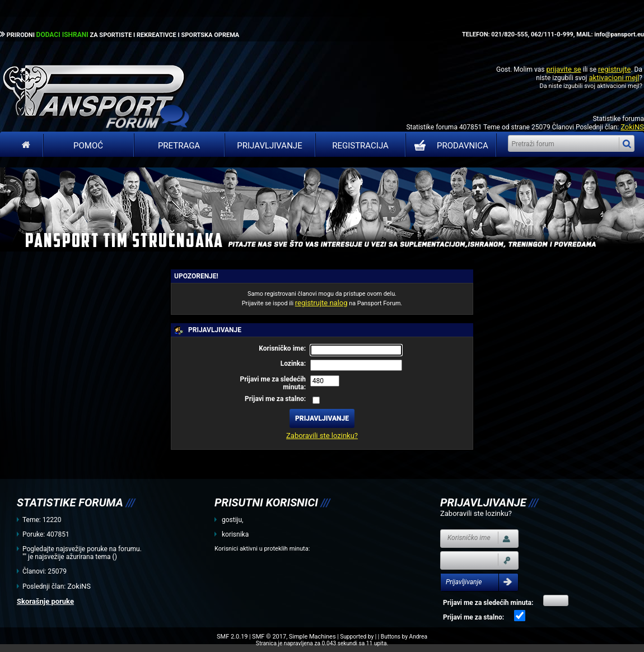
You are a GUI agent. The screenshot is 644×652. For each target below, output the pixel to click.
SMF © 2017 (269, 637)
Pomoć (88, 146)
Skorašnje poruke (45, 601)
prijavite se (563, 69)
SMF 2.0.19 (232, 637)
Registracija (360, 146)
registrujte (614, 69)
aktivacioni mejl (614, 78)
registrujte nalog (321, 303)
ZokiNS (632, 127)
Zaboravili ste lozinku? (322, 436)
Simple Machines (312, 637)
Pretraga (179, 146)
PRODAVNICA (449, 146)
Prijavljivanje (269, 146)
